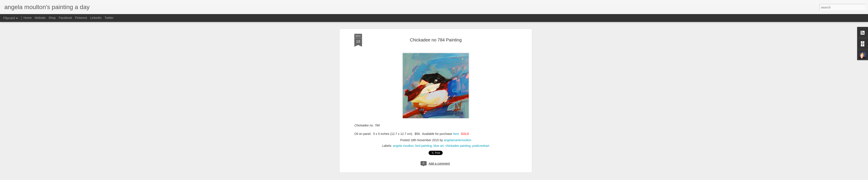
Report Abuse (478, 178)
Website (40, 18)
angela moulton (403, 62)
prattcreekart (481, 62)
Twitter (109, 18)
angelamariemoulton (458, 56)
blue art (439, 62)
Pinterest (81, 18)
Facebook (65, 18)
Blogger (465, 178)
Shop (52, 18)
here (456, 50)
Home (27, 18)
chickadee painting (458, 62)
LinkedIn (96, 18)
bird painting (424, 62)
